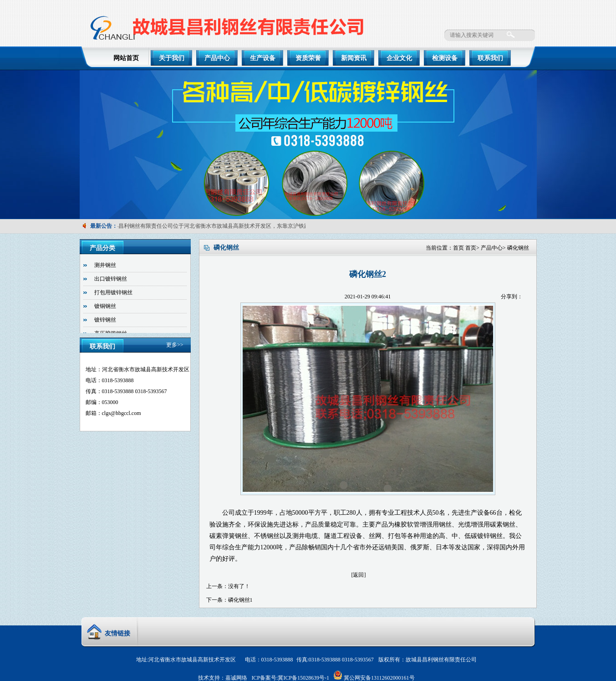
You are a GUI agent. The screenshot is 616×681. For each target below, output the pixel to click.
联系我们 (490, 58)
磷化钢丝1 (240, 600)
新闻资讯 (354, 58)
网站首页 (126, 58)
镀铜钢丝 (105, 306)
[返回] (359, 575)
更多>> (175, 345)
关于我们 (172, 58)
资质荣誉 (308, 58)
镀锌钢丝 (105, 320)
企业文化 (399, 58)
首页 (458, 248)
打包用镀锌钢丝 (113, 292)
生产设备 (263, 58)
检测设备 (445, 58)
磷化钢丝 (518, 248)
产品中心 (217, 58)
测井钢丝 (105, 265)
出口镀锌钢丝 (111, 279)
